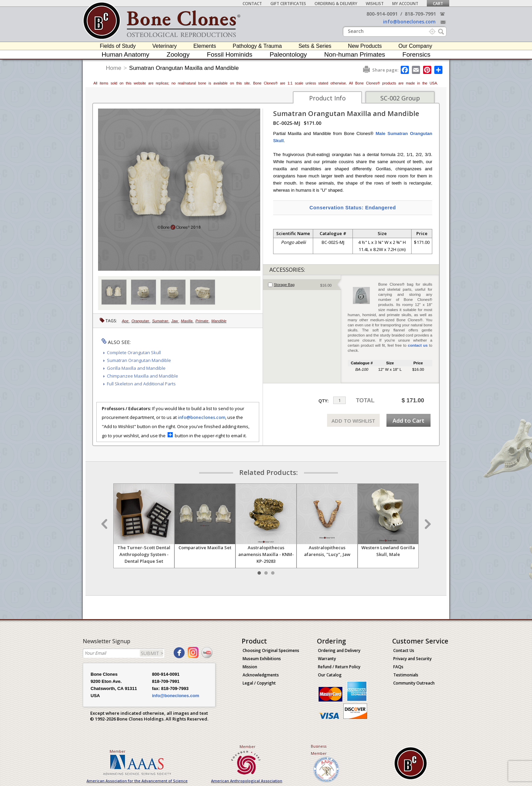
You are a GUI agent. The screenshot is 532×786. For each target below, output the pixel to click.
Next (427, 524)
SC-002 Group (400, 98)
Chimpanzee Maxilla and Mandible (142, 376)
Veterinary (165, 46)
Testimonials (406, 675)
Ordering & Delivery (336, 4)
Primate (202, 321)
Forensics (416, 54)
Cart (438, 4)
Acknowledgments (261, 675)
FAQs (398, 667)
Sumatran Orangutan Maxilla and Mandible (184, 68)
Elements (205, 46)
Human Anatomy (126, 54)
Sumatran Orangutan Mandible (139, 360)
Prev (105, 524)
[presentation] (302, 285)
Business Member (319, 750)
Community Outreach (414, 683)
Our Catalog (330, 675)
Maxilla (187, 321)
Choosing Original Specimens (271, 650)
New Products (365, 46)
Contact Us (404, 650)
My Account (405, 4)
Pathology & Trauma (257, 46)
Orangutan (141, 321)
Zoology (178, 54)
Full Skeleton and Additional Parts (141, 384)
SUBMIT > (152, 653)
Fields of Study (118, 46)
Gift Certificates (288, 4)
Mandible (219, 321)
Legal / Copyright (259, 683)
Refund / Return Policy (339, 667)
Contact (252, 4)
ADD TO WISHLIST (353, 421)
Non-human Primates (355, 54)
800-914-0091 (382, 14)
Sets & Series (315, 46)
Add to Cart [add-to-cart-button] (408, 420)
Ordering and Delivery (339, 650)
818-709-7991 (420, 14)
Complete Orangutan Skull (134, 352)
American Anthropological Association (247, 781)
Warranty (327, 659)
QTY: (324, 401)
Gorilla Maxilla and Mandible (136, 368)
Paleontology (288, 54)
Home (113, 68)
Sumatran (161, 321)
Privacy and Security (412, 659)
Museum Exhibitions (262, 659)
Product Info (327, 98)
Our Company (415, 46)
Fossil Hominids (230, 54)
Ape (126, 321)
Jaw (175, 321)
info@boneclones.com (409, 22)
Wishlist (375, 4)
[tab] (302, 285)
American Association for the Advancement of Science (137, 781)
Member (118, 751)
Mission (250, 667)
